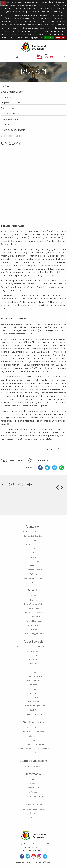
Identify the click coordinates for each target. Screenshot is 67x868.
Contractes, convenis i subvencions (33, 749)
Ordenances (34, 561)
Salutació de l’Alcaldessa (34, 532)
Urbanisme (33, 697)
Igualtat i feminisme (34, 681)
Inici (10, 136)
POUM (33, 553)
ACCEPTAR (49, 38)
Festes (33, 668)
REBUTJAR (60, 38)
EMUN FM (34, 710)
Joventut (34, 685)
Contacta (34, 549)
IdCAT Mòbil (33, 736)
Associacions (33, 702)
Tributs (34, 582)
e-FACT (34, 753)
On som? (34, 596)
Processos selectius (33, 570)
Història (34, 600)
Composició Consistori (34, 536)
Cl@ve (33, 740)
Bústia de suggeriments (33, 634)
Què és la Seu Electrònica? (34, 732)
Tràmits (33, 574)
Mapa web (34, 784)
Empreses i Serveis (34, 613)
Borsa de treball (33, 617)
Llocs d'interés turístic (34, 604)
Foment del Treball (34, 676)
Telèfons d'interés (34, 625)
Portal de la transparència (33, 744)
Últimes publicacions (33, 766)
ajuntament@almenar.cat (34, 850)
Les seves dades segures (34, 809)
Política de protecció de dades (34, 796)
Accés (33, 817)
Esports (33, 664)
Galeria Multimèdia (34, 621)
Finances (33, 672)
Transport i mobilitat (34, 714)
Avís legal (33, 792)
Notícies (33, 629)
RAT (34, 800)
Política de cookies (34, 805)
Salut (33, 689)
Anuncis (33, 566)
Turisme (33, 693)
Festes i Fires (34, 608)
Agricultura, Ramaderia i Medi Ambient (34, 647)
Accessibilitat (34, 788)
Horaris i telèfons (34, 545)
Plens (33, 557)
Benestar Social (34, 651)
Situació (33, 540)
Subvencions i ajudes (33, 578)
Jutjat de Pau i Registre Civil (34, 706)
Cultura (34, 655)
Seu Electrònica (33, 728)
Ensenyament (34, 660)
